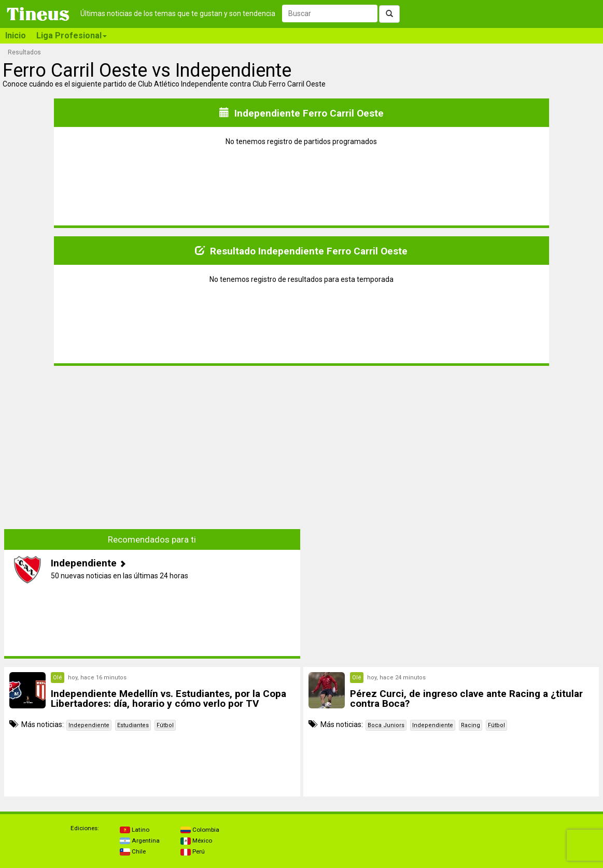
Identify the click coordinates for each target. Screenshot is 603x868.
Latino (135, 830)
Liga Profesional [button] (72, 35)
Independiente (89, 725)
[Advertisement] (152, 447)
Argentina (140, 841)
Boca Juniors (386, 725)
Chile (133, 851)
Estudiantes (133, 725)
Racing (471, 725)
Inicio (16, 35)
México (196, 841)
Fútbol (165, 725)
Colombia (200, 830)
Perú (193, 851)
